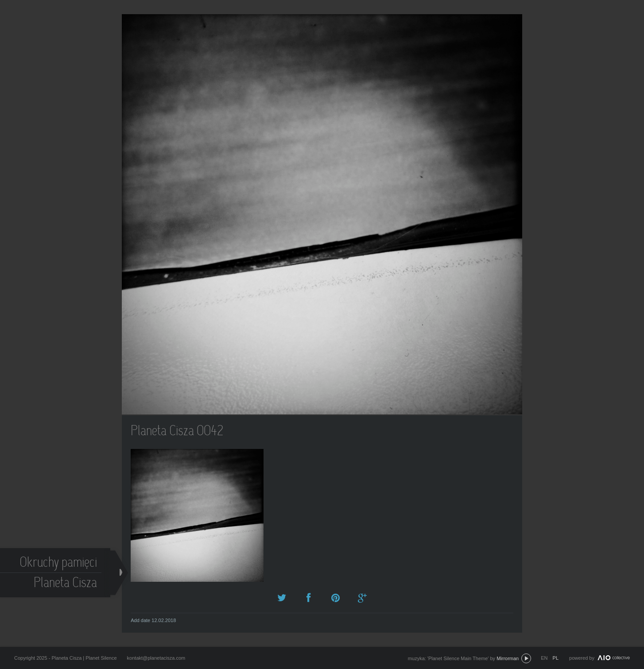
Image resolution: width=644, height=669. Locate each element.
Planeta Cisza (66, 584)
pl (556, 658)
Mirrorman (508, 658)
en (544, 658)
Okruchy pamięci (59, 563)
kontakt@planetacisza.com (156, 658)
